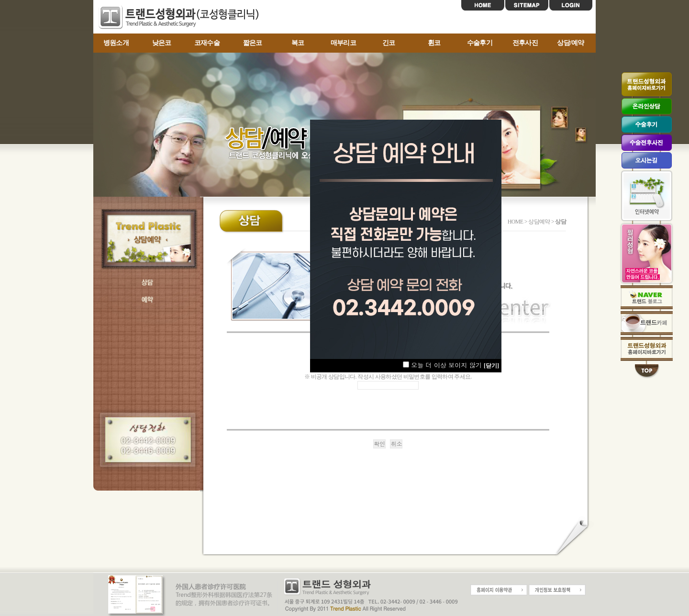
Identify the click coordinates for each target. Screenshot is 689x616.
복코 (298, 43)
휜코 (434, 43)
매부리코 (343, 43)
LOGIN (571, 5)
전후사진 (525, 43)
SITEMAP (527, 5)
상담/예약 (571, 43)
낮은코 (162, 43)
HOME (483, 5)
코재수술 (207, 43)
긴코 (389, 43)
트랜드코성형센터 (182, 17)
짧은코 (253, 43)
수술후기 (480, 43)
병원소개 (116, 43)
